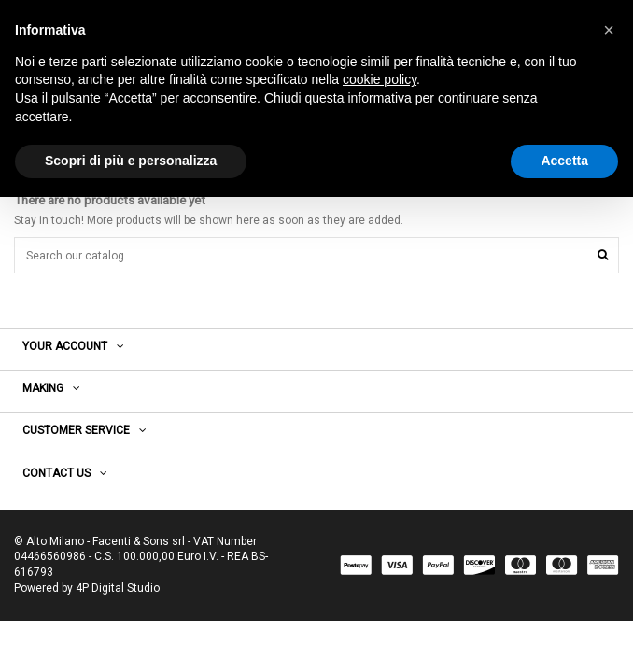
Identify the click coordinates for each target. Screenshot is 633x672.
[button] (609, 30)
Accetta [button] (564, 161)
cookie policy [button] (380, 79)
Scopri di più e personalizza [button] (131, 161)
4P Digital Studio (118, 588)
